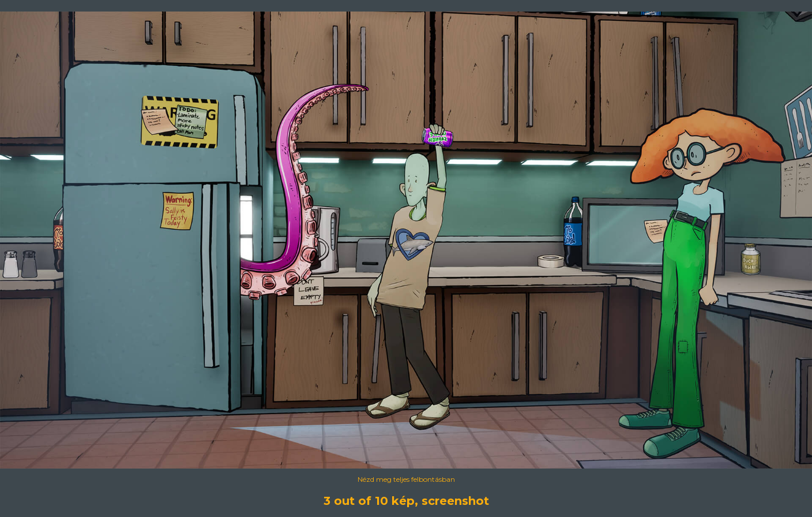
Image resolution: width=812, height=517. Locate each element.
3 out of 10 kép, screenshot (406, 501)
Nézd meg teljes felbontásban (406, 479)
